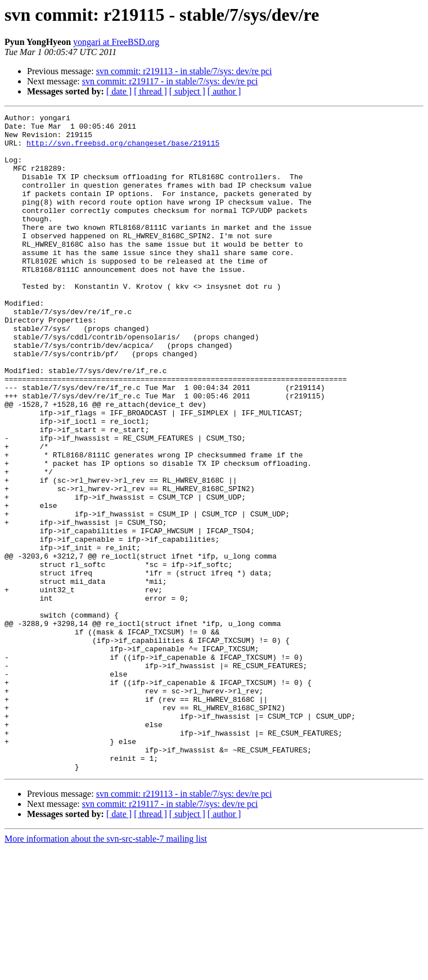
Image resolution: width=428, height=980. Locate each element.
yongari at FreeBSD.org (116, 42)
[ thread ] (150, 91)
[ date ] (119, 91)
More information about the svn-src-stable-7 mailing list (106, 970)
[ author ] (224, 91)
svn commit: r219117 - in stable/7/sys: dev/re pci (170, 81)
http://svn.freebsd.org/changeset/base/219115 (123, 149)
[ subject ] (187, 91)
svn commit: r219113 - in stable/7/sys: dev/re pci (184, 71)
